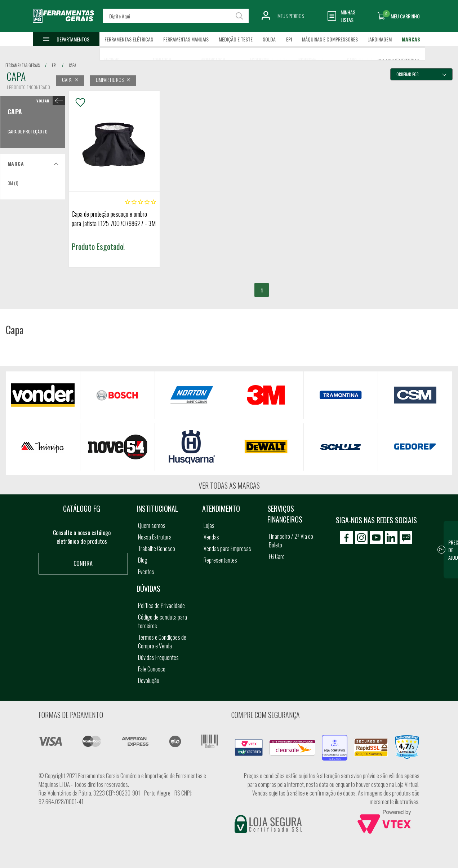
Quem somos (152, 525)
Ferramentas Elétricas (129, 39)
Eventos (146, 572)
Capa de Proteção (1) (28, 131)
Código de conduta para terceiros (163, 621)
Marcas (411, 39)
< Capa (49, 101)
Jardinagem (380, 39)
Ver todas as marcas (229, 485)
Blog (143, 560)
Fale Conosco (152, 669)
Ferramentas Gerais (23, 65)
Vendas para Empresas (227, 548)
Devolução (149, 680)
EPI (289, 39)
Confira (83, 563)
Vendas (211, 537)
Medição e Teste (236, 39)
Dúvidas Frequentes (158, 657)
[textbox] (176, 16)
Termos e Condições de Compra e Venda (162, 642)
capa (72, 65)
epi (54, 65)
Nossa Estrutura (155, 537)
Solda (269, 39)
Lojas (209, 525)
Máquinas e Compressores (330, 39)
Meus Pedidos (291, 16)
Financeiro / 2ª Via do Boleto (291, 541)
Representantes (220, 560)
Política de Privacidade (161, 605)
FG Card (277, 556)
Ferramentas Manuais (186, 39)
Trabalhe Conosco (157, 548)
